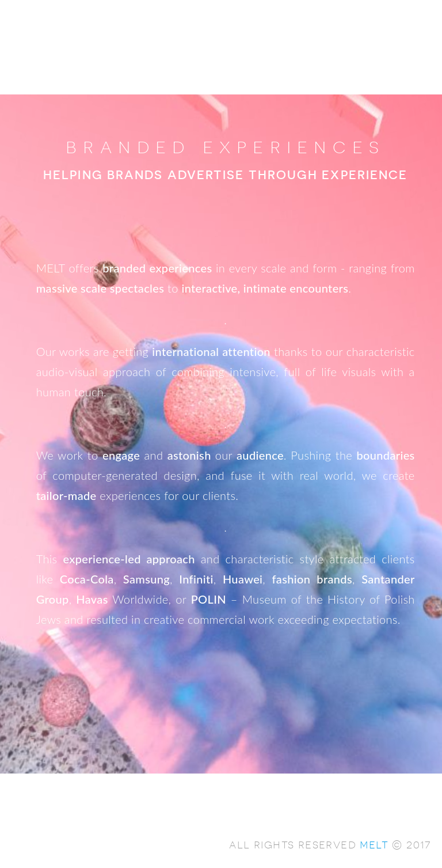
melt (374, 844)
